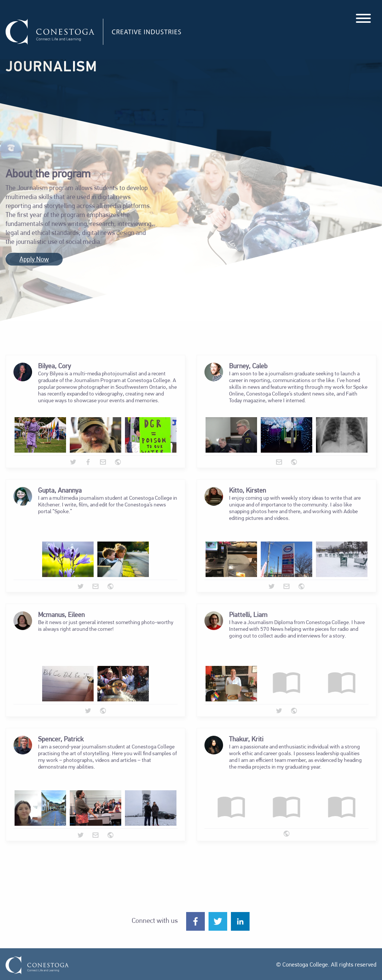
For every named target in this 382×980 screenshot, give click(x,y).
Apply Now (34, 260)
